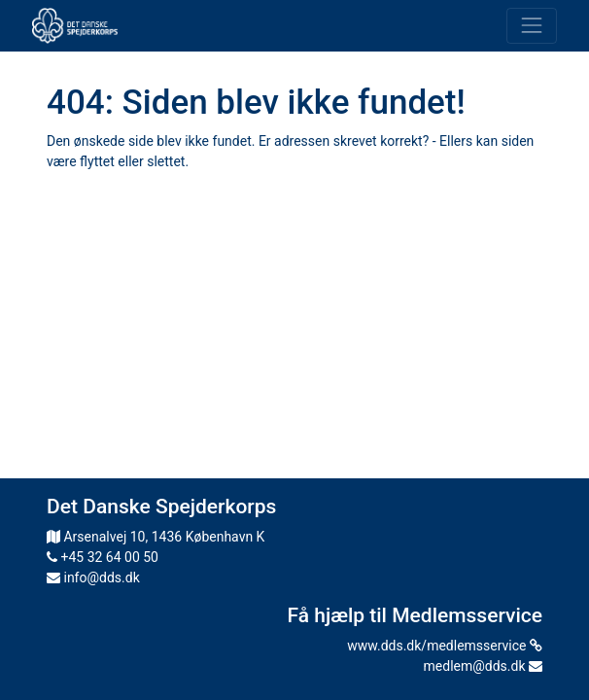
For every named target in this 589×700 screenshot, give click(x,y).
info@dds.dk (93, 577)
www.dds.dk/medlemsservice (445, 646)
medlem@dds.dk (483, 666)
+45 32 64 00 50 (103, 557)
